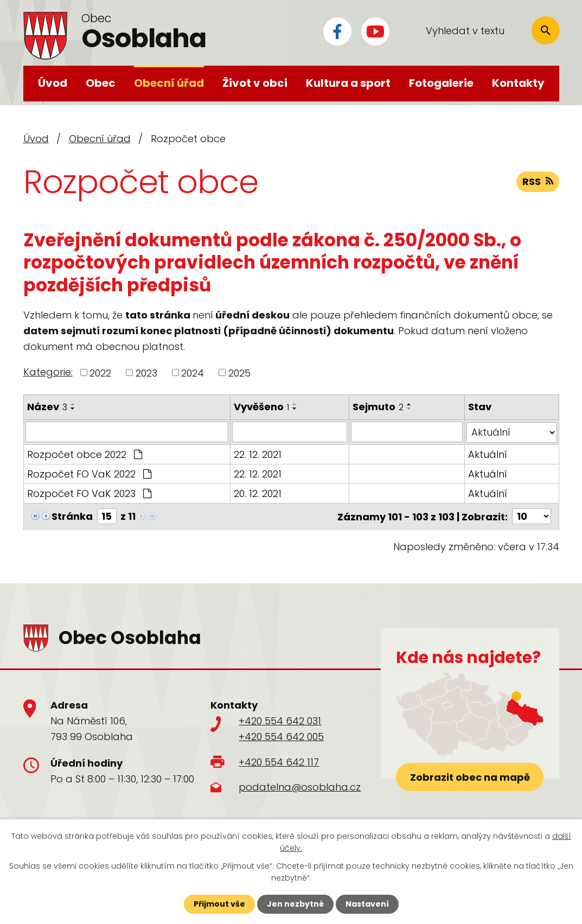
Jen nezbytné (295, 904)
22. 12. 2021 (258, 454)
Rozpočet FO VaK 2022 (89, 473)
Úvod (53, 83)
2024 (193, 372)
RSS (538, 181)
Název (47, 407)
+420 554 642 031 (280, 720)
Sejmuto (378, 407)
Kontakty (518, 83)
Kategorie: (48, 372)
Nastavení (367, 904)
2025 (239, 372)
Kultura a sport (348, 83)
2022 (100, 372)
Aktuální (488, 454)
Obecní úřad (169, 83)
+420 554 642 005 (281, 736)
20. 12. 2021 (258, 493)
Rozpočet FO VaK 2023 (89, 493)
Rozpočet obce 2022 (85, 454)
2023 (146, 372)
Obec (101, 83)
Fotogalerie (441, 83)
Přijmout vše (219, 904)
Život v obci (255, 83)
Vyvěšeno (261, 407)
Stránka (72, 516)
